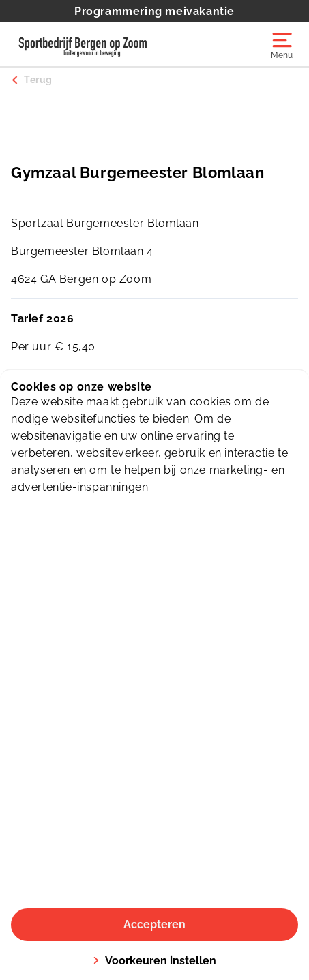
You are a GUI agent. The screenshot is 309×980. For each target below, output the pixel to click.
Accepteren (154, 924)
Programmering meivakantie (154, 11)
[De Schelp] (83, 44)
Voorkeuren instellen (154, 961)
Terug (38, 80)
